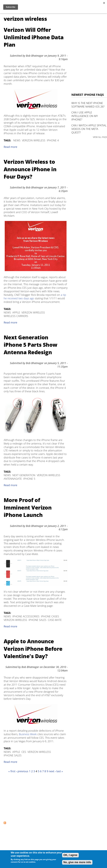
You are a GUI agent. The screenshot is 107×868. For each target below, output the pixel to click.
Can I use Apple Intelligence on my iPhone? (85, 116)
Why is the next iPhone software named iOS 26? (88, 105)
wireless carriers (16, 316)
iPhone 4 (53, 140)
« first (12, 771)
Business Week (28, 734)
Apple (16, 312)
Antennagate (13, 479)
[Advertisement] (31, 797)
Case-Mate (55, 620)
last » (60, 771)
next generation (24, 475)
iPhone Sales (37, 620)
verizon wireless (34, 140)
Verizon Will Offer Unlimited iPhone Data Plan (34, 37)
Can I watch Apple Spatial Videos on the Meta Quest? (89, 129)
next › (52, 771)
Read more (10, 147)
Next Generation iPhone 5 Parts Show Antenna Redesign (31, 345)
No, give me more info (77, 862)
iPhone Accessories (26, 616)
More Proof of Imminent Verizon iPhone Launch (28, 507)
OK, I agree (70, 855)
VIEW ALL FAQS (100, 137)
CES (24, 752)
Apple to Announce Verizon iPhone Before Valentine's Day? (33, 649)
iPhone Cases (50, 616)
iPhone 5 (29, 479)
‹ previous (22, 771)
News (17, 140)
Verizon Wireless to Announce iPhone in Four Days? (30, 169)
